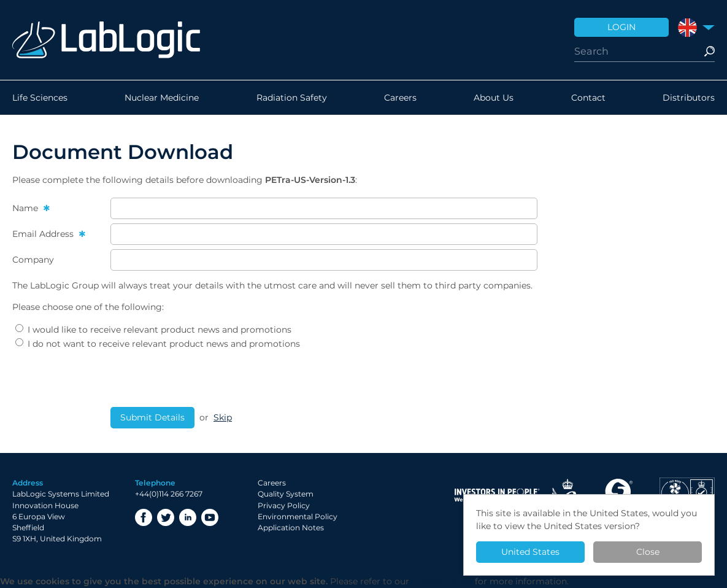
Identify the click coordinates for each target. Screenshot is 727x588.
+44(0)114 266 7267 (169, 494)
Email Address (44, 234)
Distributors (689, 98)
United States (530, 552)
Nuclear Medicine (162, 98)
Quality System (286, 494)
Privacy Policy (284, 505)
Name (26, 208)
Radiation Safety (292, 98)
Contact (588, 98)
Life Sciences (40, 98)
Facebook (144, 517)
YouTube (210, 517)
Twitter (166, 517)
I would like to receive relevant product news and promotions (153, 330)
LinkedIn (188, 517)
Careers (400, 98)
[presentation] (204, 379)
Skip (223, 417)
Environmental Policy (298, 516)
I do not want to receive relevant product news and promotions (158, 344)
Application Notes (291, 528)
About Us (494, 98)
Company (33, 260)
